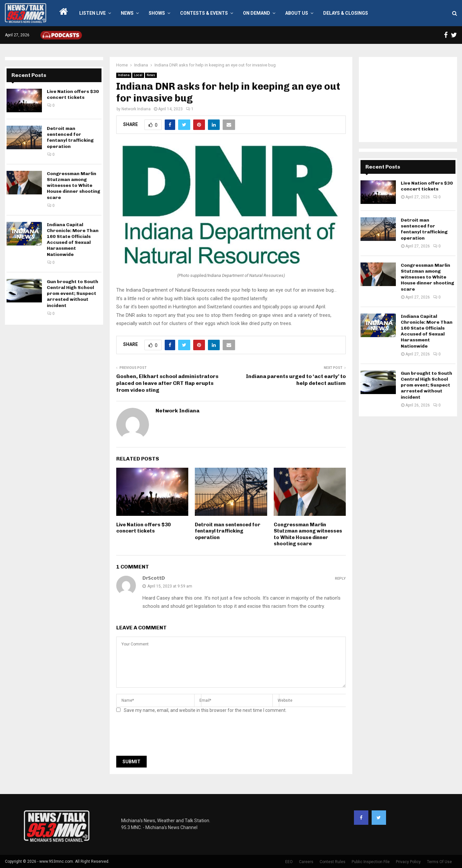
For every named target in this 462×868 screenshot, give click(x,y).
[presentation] (166, 736)
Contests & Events (204, 13)
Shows (157, 13)
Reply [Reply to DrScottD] (340, 579)
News (127, 13)
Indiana (124, 75)
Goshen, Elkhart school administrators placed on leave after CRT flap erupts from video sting (167, 383)
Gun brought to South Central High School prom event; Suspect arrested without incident (73, 294)
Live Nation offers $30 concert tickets (143, 528)
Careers (306, 862)
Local (138, 75)
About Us (297, 13)
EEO (289, 862)
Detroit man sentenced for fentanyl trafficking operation (228, 531)
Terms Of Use (439, 862)
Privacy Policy (408, 862)
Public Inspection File (371, 862)
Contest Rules (333, 862)
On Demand (257, 13)
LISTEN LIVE (92, 13)
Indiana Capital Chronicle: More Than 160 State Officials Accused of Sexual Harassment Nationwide (73, 240)
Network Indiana (136, 109)
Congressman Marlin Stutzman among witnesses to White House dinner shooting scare (308, 534)
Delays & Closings (346, 13)
